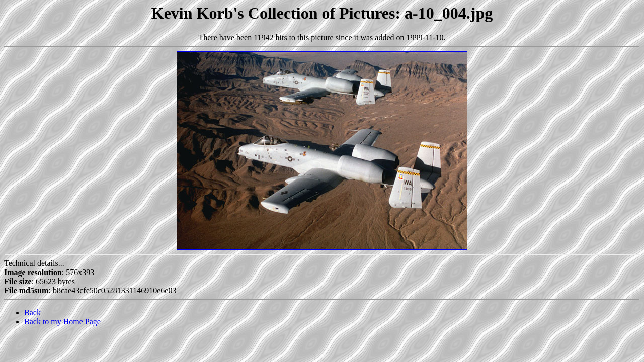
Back (32, 312)
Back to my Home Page (62, 322)
